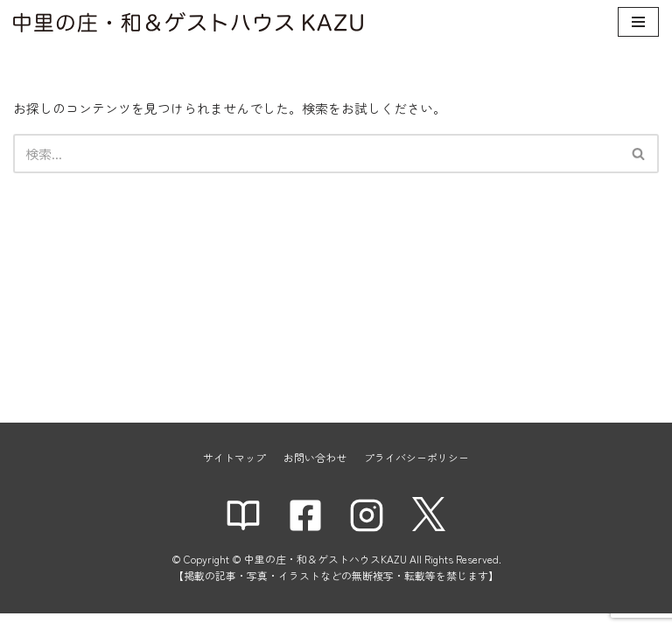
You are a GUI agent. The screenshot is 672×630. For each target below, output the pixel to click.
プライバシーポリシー (416, 474)
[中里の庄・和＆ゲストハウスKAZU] (188, 22)
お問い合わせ (315, 474)
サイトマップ (234, 474)
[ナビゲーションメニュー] (638, 22)
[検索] (316, 154)
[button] (638, 154)
